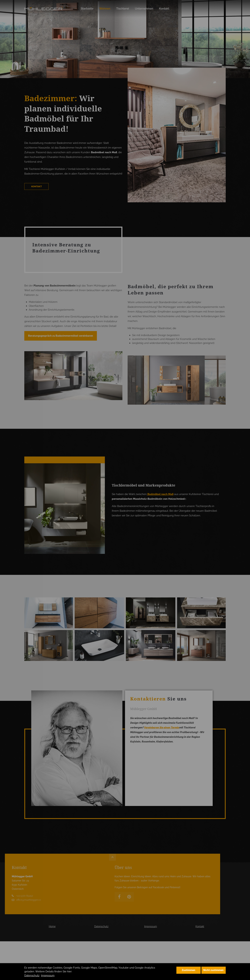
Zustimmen (189, 970)
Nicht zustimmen (213, 970)
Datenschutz (32, 975)
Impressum (48, 975)
